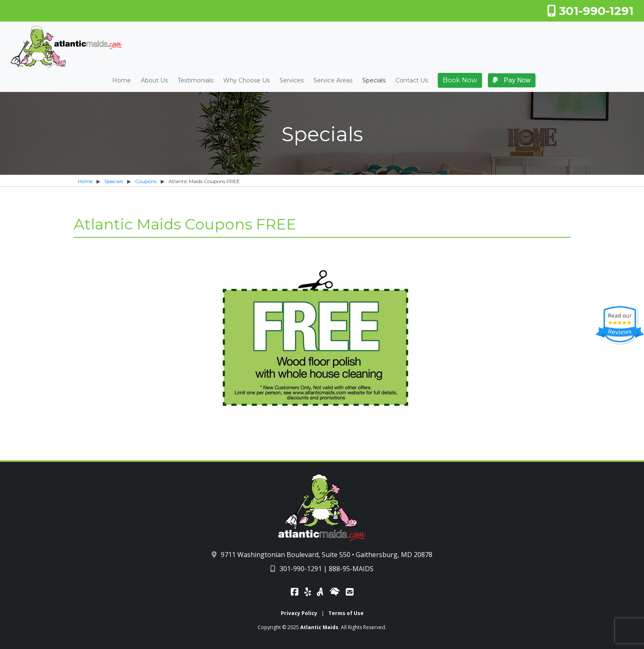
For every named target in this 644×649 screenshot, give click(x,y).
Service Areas (333, 81)
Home (122, 81)
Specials (374, 81)
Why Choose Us (246, 81)
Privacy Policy (299, 613)
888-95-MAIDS (351, 569)
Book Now (460, 80)
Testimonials (195, 81)
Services (292, 81)
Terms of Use (346, 613)
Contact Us (412, 81)
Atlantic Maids (319, 627)
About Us (154, 81)
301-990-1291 (590, 11)
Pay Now (511, 80)
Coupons (146, 181)
